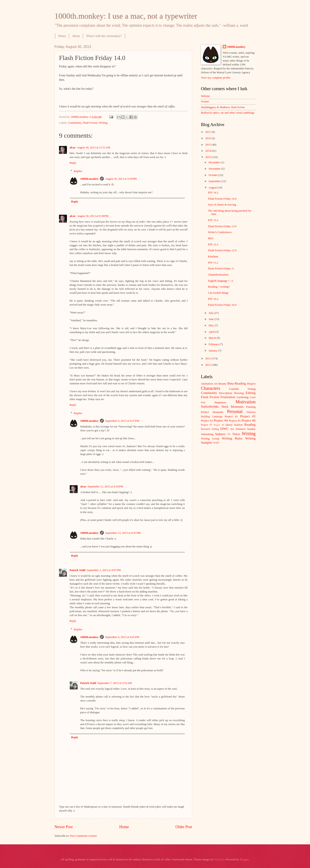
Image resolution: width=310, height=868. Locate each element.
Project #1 (231, 416)
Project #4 (221, 420)
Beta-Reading (237, 383)
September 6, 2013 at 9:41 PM (122, 637)
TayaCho (219, 859)
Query (229, 425)
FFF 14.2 (213, 193)
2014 (208, 151)
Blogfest (251, 384)
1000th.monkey (89, 179)
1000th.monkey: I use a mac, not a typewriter (126, 16)
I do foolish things (218, 293)
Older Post (184, 827)
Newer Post (64, 827)
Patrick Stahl (77, 570)
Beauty (223, 384)
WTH (216, 443)
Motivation (246, 402)
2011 (208, 365)
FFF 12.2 (213, 244)
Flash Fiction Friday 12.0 (222, 250)
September (215, 181)
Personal (235, 411)
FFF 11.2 (213, 263)
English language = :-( (220, 281)
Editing (251, 393)
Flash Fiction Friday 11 (221, 269)
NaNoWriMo (210, 407)
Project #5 (235, 421)
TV (229, 434)
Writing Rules (232, 438)
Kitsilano (213, 257)
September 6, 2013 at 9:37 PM (122, 421)
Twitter (205, 102)
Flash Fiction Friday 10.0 (222, 305)
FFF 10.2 (213, 299)
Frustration (228, 397)
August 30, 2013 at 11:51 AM (94, 148)
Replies (78, 171)
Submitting (207, 434)
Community (75, 123)
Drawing (239, 393)
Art (216, 384)
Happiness (220, 402)
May (212, 325)
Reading (250, 424)
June (212, 319)
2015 (208, 145)
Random (238, 425)
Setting (215, 429)
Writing (103, 123)
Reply (73, 163)
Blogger (244, 859)
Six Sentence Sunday (243, 429)
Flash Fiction (90, 123)
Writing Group (210, 439)
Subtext (220, 434)
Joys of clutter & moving (222, 205)
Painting (251, 407)
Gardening (242, 397)
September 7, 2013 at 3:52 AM (114, 683)
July (211, 313)
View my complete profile (216, 78)
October (213, 175)
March (213, 338)
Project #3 (207, 421)
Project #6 (249, 420)
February (214, 344)
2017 (208, 132)
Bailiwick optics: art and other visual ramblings (228, 113)
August (213, 188)
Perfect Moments (212, 412)
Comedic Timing (242, 389)
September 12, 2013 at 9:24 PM (105, 487)
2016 (208, 138)
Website (205, 96)
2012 (208, 358)
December (215, 162)
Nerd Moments (232, 407)
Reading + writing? (219, 287)
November (215, 169)
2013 (208, 157)
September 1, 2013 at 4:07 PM (104, 570)
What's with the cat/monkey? (104, 36)
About (76, 36)
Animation (207, 384)
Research (206, 429)
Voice (236, 434)
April (212, 332)
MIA (211, 238)
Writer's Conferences (220, 232)
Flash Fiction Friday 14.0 (222, 199)
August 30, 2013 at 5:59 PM (121, 179)
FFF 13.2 (213, 220)
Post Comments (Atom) (83, 836)
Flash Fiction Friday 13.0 (222, 226)
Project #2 (248, 416)
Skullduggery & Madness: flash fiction (223, 107)
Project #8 (219, 425)
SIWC (224, 429)
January (213, 351)
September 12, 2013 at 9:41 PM (123, 533)
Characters (211, 388)
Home (62, 36)
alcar (73, 148)
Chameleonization (218, 275)
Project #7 (207, 425)
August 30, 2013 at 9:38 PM (93, 216)
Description (226, 393)
